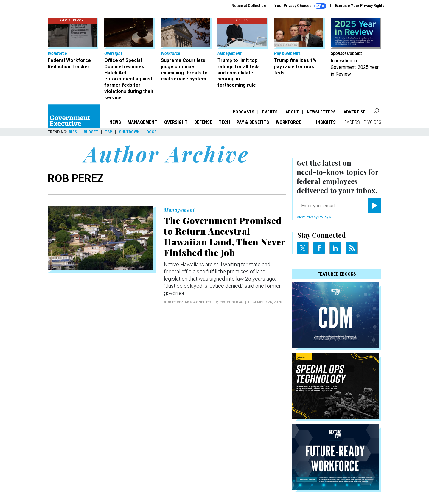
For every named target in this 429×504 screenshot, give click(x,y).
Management (142, 122)
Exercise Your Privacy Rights (360, 6)
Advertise (355, 112)
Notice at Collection (249, 6)
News (115, 122)
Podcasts (244, 112)
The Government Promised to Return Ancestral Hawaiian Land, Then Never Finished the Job (225, 237)
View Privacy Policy (314, 217)
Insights (326, 122)
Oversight (176, 122)
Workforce (289, 122)
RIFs (73, 132)
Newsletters (321, 112)
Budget (91, 132)
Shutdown (129, 132)
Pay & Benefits (253, 122)
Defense (203, 122)
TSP (108, 132)
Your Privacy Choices (300, 6)
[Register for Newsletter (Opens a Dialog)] (375, 206)
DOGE (151, 132)
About (292, 112)
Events (270, 112)
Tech (224, 122)
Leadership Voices (362, 122)
